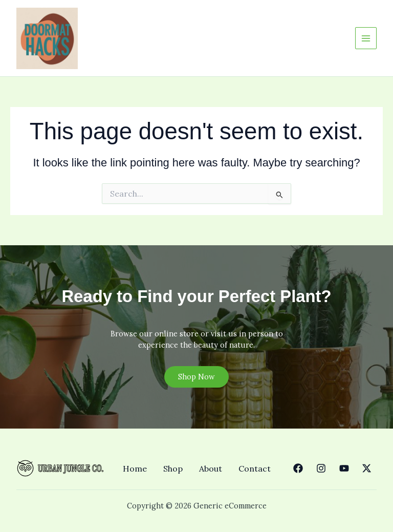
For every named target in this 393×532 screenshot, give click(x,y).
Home (135, 469)
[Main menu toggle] (366, 38)
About (211, 469)
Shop (173, 469)
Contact (255, 469)
